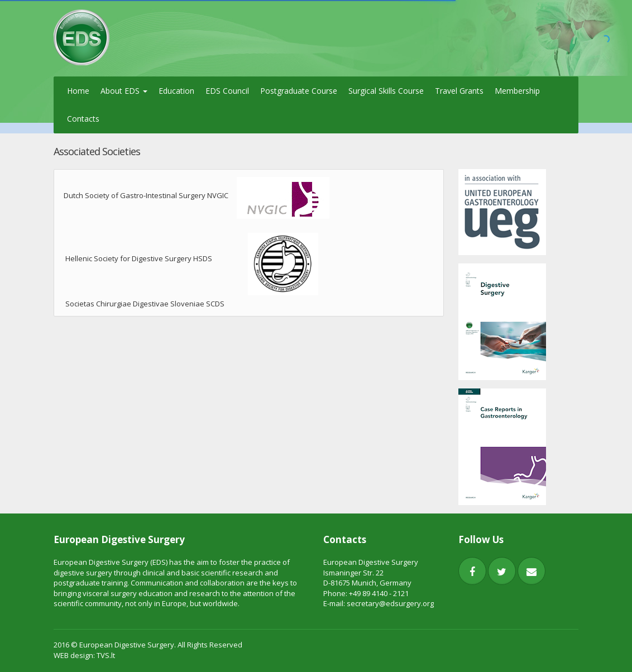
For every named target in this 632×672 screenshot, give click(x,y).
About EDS (124, 91)
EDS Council (227, 91)
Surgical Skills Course (386, 91)
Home (78, 91)
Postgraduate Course (299, 91)
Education (176, 91)
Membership (517, 91)
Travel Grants (459, 91)
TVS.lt (106, 655)
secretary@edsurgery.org (390, 603)
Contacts (83, 119)
